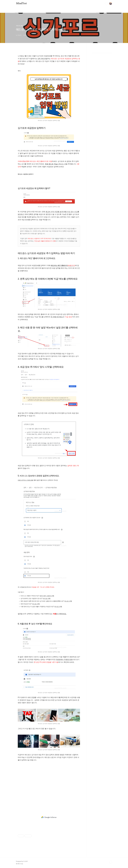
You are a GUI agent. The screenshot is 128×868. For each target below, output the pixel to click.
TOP (111, 862)
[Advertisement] (49, 784)
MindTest (21, 3)
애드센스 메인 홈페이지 (63, 265)
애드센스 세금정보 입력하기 (26, 174)
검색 (106, 4)
